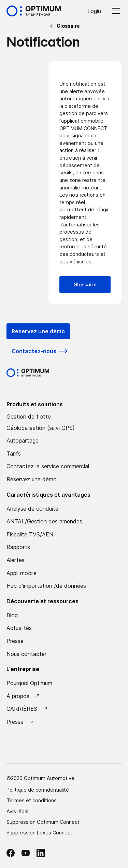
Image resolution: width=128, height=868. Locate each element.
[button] (115, 11)
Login (94, 11)
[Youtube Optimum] (26, 853)
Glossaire (85, 284)
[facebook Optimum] (11, 853)
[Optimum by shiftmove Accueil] (28, 373)
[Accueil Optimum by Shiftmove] (34, 11)
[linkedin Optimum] (41, 853)
